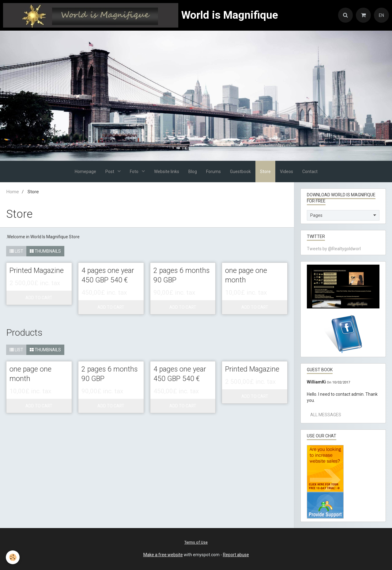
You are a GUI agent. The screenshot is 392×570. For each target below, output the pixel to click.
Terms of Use (196, 542)
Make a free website (163, 555)
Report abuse (236, 555)
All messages (326, 415)
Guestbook (240, 172)
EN (381, 15)
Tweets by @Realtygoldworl (334, 249)
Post (110, 172)
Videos (286, 172)
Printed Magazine (37, 271)
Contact (310, 172)
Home (13, 192)
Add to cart (39, 298)
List (16, 251)
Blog (193, 172)
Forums (213, 172)
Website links (167, 172)
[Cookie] (13, 557)
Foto (135, 172)
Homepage (85, 172)
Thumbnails (45, 251)
